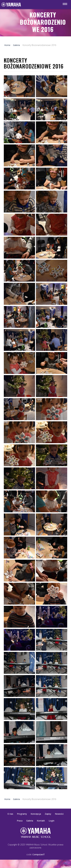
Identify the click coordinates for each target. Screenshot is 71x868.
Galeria (30, 821)
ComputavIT (39, 854)
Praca (20, 821)
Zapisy (48, 814)
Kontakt (41, 821)
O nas (10, 814)
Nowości (59, 814)
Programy (22, 814)
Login (52, 821)
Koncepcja (36, 814)
